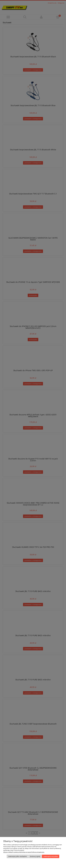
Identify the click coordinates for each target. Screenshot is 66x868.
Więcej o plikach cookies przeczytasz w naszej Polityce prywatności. (24, 852)
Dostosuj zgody (35, 856)
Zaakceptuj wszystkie (51, 856)
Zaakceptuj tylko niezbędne (17, 856)
